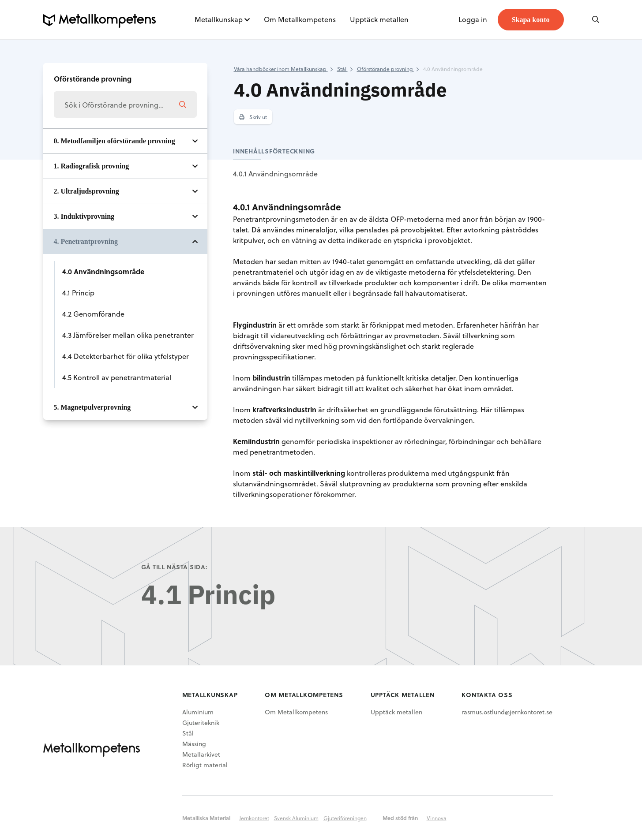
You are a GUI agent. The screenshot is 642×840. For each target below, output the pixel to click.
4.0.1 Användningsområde (275, 174)
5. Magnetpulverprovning (92, 407)
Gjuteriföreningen (345, 818)
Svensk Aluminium (296, 818)
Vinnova (437, 818)
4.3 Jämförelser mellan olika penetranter (128, 335)
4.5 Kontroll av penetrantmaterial (117, 377)
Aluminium (198, 712)
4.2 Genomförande (93, 314)
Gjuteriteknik (201, 722)
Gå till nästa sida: (175, 567)
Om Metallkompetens (300, 19)
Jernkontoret (254, 818)
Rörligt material (205, 765)
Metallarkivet (201, 754)
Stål (188, 733)
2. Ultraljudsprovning (86, 191)
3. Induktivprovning (84, 216)
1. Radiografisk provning (92, 166)
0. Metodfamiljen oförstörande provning (115, 141)
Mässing (194, 744)
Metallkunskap (219, 19)
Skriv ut (253, 117)
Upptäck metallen (379, 19)
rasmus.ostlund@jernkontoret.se (507, 712)
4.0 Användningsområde (103, 271)
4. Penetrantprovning (86, 241)
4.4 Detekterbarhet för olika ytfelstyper (126, 356)
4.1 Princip (78, 293)
